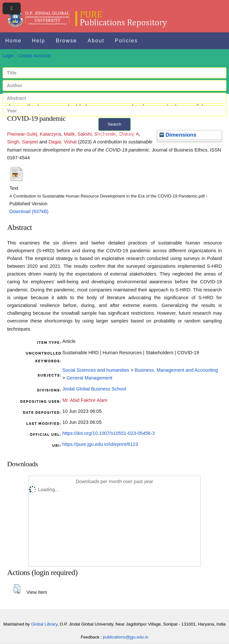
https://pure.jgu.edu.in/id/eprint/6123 (100, 444)
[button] (17, 589)
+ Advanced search (115, 135)
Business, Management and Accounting (176, 370)
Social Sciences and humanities (96, 370)
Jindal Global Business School (94, 389)
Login (8, 56)
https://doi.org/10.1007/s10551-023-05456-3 (109, 433)
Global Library (44, 624)
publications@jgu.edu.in (125, 637)
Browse (66, 41)
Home (13, 41)
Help (39, 41)
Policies (126, 41)
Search (114, 124)
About (96, 41)
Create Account (34, 56)
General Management (89, 378)
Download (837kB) (29, 211)
